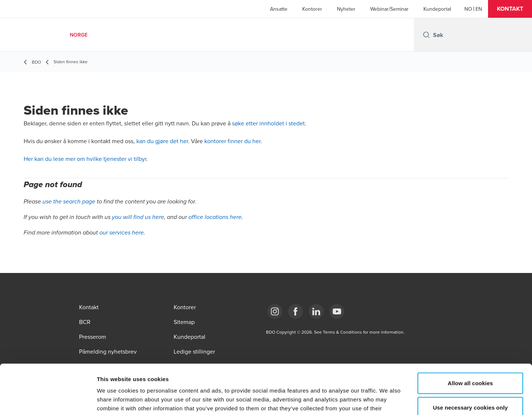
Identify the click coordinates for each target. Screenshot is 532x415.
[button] (510, 9)
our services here (122, 233)
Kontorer (312, 9)
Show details (388, 400)
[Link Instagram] (275, 311)
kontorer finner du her (232, 141)
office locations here (215, 217)
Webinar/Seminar (389, 9)
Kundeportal (437, 9)
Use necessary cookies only (470, 361)
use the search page (69, 202)
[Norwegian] (468, 9)
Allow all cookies (470, 336)
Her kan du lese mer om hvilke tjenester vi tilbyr (85, 159)
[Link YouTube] (337, 311)
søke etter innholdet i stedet (268, 123)
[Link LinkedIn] (316, 311)
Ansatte (279, 9)
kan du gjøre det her (162, 141)
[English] (479, 9)
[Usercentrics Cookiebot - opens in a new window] (48, 401)
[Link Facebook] (296, 311)
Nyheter (346, 9)
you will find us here (138, 217)
